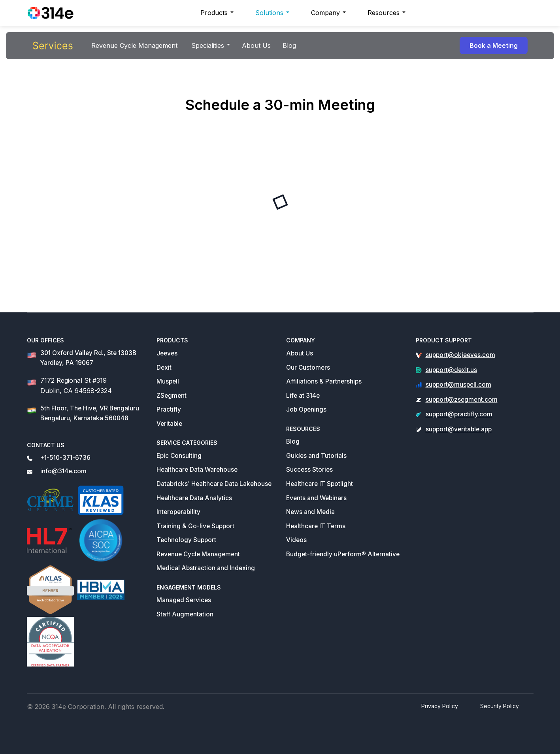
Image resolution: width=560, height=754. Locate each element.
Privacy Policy (440, 706)
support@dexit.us (451, 370)
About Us (300, 353)
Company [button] (325, 13)
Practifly (169, 409)
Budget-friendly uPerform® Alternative (343, 554)
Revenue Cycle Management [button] (134, 45)
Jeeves (167, 353)
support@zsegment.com (462, 400)
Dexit (164, 368)
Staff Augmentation (185, 614)
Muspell (168, 381)
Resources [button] (384, 13)
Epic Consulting (179, 456)
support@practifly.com (459, 414)
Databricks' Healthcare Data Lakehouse (214, 484)
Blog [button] (289, 45)
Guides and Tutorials (316, 456)
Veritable (169, 424)
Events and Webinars (316, 498)
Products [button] (214, 13)
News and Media (310, 512)
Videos (296, 540)
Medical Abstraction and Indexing (206, 568)
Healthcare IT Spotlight (320, 484)
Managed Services (184, 600)
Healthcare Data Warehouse (197, 470)
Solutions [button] (269, 13)
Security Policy (500, 706)
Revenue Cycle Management (198, 554)
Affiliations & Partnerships (324, 381)
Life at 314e (303, 396)
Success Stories (309, 470)
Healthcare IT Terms (316, 526)
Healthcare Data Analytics (194, 498)
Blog (293, 441)
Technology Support (186, 540)
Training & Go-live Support (195, 526)
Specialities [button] (208, 45)
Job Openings (306, 409)
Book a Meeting (494, 45)
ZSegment (172, 396)
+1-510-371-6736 (65, 458)
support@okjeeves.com (460, 355)
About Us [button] (256, 45)
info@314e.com (63, 471)
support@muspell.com (458, 385)
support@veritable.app (459, 429)
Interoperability (178, 512)
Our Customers (308, 368)
